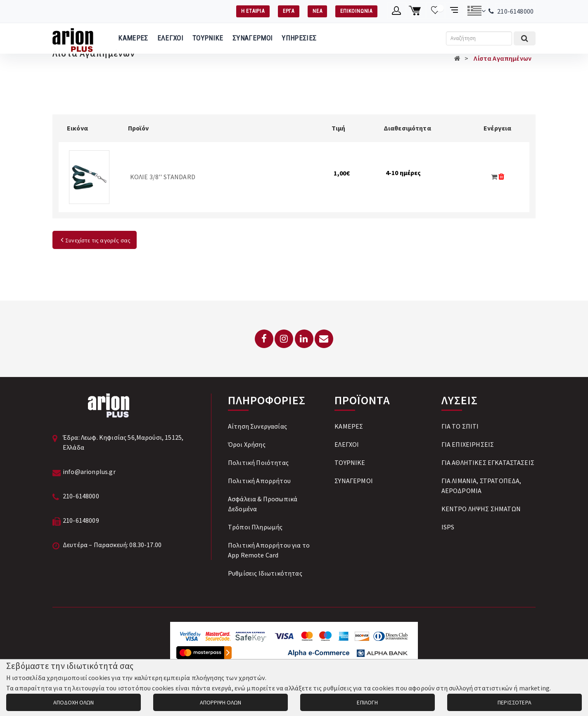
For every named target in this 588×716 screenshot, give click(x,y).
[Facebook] (264, 339)
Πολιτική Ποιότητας (258, 462)
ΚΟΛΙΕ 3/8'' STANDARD (163, 177)
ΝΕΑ (317, 11)
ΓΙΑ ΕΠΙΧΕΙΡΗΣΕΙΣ (468, 444)
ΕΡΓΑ (289, 11)
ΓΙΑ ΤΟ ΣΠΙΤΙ (460, 426)
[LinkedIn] (304, 339)
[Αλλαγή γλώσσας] (476, 11)
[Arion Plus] (73, 38)
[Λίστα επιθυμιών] (435, 11)
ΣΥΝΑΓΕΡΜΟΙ (253, 38)
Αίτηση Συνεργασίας (257, 426)
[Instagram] (284, 339)
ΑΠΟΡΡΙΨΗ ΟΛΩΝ (220, 702)
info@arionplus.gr (89, 472)
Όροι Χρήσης (247, 444)
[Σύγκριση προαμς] (455, 11)
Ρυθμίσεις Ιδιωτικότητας (265, 573)
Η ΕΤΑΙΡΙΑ (253, 11)
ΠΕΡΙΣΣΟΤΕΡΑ (514, 702)
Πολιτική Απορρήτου (259, 481)
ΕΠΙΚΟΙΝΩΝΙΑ (356, 11)
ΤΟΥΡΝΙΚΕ (208, 38)
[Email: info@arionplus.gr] (324, 339)
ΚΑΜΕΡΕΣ (133, 38)
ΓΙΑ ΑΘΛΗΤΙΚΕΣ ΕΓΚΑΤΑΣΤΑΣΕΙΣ (488, 462)
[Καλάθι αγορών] (416, 11)
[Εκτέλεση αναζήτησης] (525, 38)
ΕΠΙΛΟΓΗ (367, 702)
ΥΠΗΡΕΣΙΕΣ (299, 38)
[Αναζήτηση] (479, 38)
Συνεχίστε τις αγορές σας (95, 240)
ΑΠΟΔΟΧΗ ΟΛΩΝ (73, 702)
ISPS (448, 527)
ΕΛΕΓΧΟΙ (170, 38)
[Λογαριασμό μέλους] (397, 11)
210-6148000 (515, 11)
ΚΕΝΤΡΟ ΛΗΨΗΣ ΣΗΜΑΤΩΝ (481, 509)
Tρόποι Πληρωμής (255, 527)
